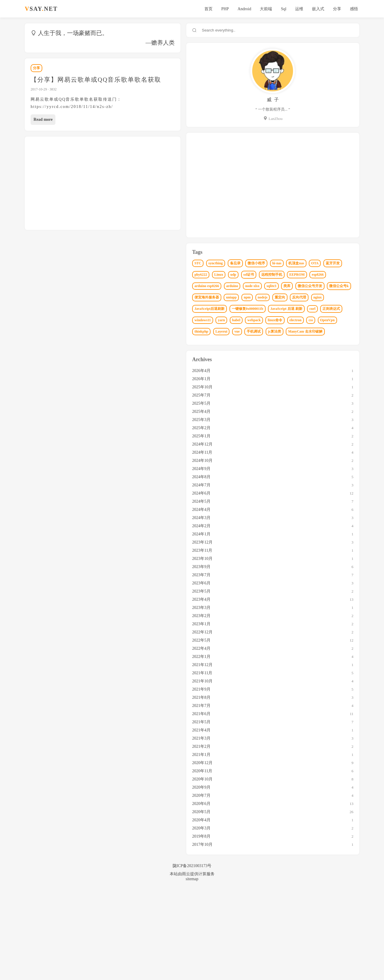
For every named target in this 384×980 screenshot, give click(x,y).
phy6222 (321, 286)
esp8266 (307, 308)
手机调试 (338, 410)
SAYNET (42, 9)
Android (242, 9)
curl (321, 376)
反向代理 (320, 354)
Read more (44, 112)
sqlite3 (324, 319)
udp (282, 297)
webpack (338, 387)
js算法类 (286, 421)
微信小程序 (288, 275)
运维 (297, 9)
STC (282, 263)
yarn (306, 387)
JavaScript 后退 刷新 (295, 376)
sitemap (192, 969)
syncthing (300, 263)
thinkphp (286, 410)
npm (332, 342)
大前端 (264, 9)
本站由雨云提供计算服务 (192, 964)
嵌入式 (316, 9)
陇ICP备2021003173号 (192, 956)
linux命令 (286, 399)
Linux (339, 286)
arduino (285, 319)
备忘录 (320, 263)
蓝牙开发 (300, 286)
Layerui (306, 410)
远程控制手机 (320, 297)
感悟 (352, 9)
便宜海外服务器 (291, 342)
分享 (335, 9)
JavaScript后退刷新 (294, 365)
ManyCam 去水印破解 (316, 421)
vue (322, 410)
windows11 (287, 387)
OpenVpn (339, 399)
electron (307, 399)
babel (321, 387)
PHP (223, 9)
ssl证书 (297, 297)
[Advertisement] (144, 176)
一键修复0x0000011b (332, 365)
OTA (283, 286)
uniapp (316, 342)
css (322, 399)
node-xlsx (305, 319)
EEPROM (287, 308)
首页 (206, 9)
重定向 (301, 354)
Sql (282, 9)
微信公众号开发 (291, 331)
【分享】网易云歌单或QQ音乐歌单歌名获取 (97, 80)
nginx (339, 354)
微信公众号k (320, 331)
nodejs (284, 354)
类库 (340, 319)
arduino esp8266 (333, 308)
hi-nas (308, 275)
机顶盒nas (328, 275)
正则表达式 (340, 376)
